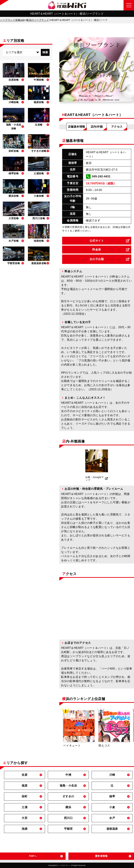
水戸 (112, 818)
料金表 (97, 250)
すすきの (68, 796)
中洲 (68, 775)
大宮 (25, 818)
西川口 (68, 818)
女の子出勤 (97, 259)
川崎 (112, 775)
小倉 (112, 807)
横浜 (68, 807)
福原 (25, 786)
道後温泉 (112, 829)
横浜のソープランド (38, 20)
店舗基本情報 (77, 127)
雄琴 (112, 796)
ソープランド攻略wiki (12, 20)
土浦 (25, 807)
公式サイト (97, 241)
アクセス (117, 127)
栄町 (25, 796)
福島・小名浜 (68, 786)
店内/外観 (97, 127)
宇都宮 (68, 829)
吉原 (25, 775)
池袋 (25, 829)
